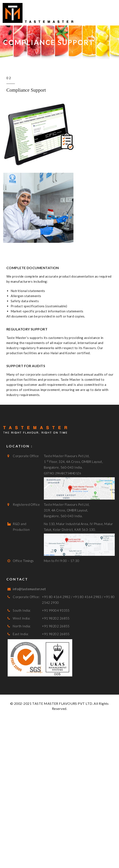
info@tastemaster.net (29, 589)
